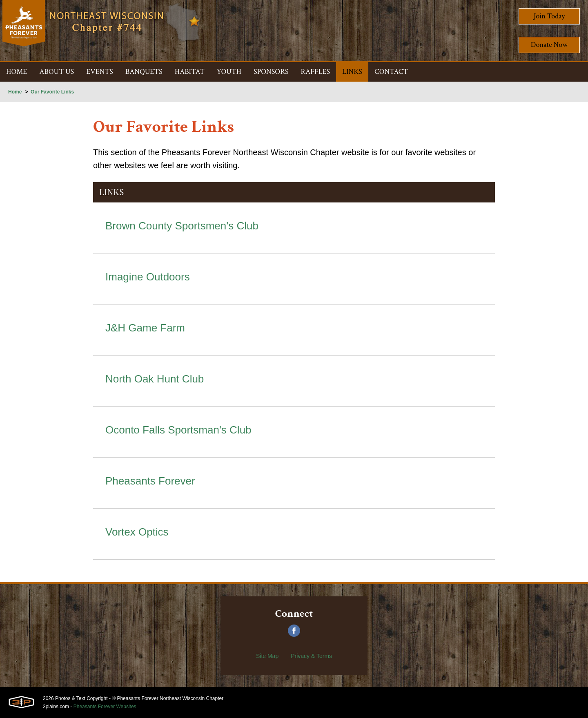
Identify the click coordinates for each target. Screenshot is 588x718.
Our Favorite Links (52, 92)
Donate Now (549, 45)
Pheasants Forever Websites (105, 707)
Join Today (549, 16)
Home (15, 92)
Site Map (267, 656)
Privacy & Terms (311, 656)
